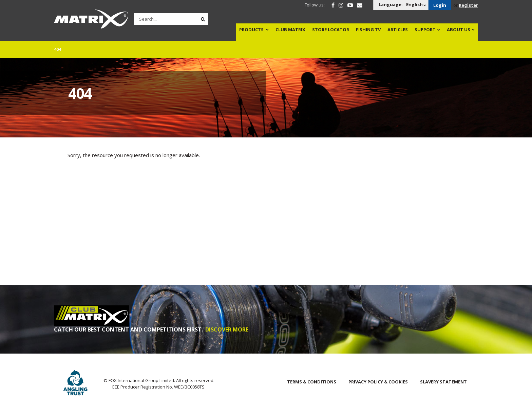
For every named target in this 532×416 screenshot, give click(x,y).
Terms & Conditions (312, 382)
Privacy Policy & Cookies (378, 382)
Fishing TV (368, 30)
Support (425, 30)
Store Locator (331, 30)
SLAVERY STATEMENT (443, 382)
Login (440, 5)
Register (468, 5)
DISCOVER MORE (227, 329)
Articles (398, 30)
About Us (459, 30)
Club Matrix (290, 30)
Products (251, 30)
